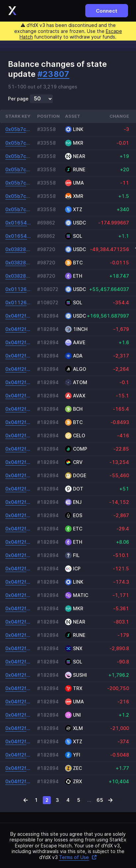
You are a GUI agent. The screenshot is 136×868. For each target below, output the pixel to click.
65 (100, 800)
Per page (18, 99)
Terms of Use (78, 857)
